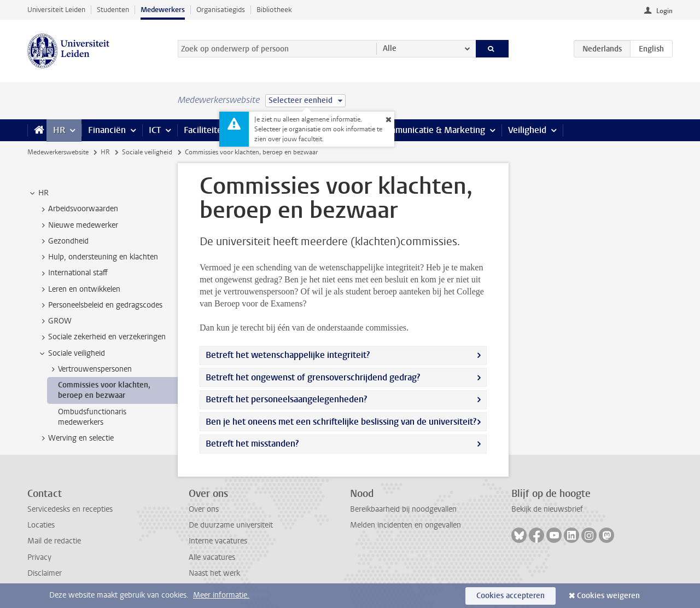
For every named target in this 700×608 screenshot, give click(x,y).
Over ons (204, 509)
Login (664, 11)
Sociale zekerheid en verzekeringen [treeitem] (102, 337)
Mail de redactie (54, 541)
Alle (390, 48)
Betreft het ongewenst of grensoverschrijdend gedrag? (313, 377)
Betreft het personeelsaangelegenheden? (286, 399)
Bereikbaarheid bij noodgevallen (403, 509)
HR (59, 130)
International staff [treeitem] (73, 273)
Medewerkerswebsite (58, 152)
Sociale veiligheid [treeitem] (71, 354)
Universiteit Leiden (56, 10)
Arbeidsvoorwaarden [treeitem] (78, 209)
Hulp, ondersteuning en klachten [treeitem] (98, 257)
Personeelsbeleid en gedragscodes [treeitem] (100, 305)
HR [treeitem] (38, 193)
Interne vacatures (218, 541)
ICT (155, 130)
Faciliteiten (205, 130)
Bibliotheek (274, 10)
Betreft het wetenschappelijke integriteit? (288, 355)
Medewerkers (163, 10)
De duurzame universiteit (231, 525)
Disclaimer (45, 573)
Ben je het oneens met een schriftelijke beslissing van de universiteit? (341, 422)
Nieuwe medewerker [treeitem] (78, 225)
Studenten (113, 10)
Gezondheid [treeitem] (63, 241)
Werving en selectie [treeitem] (76, 438)
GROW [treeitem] (55, 321)
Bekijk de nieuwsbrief (547, 509)
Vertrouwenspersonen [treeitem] (90, 369)
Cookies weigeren (608, 596)
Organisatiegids (221, 10)
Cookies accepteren (511, 596)
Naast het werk (214, 573)
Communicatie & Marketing (432, 130)
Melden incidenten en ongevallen (406, 525)
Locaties (41, 525)
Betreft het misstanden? (252, 444)
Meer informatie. (221, 595)
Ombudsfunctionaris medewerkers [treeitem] (92, 417)
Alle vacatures (212, 557)
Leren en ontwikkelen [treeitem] (79, 289)
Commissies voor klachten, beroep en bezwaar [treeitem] (104, 390)
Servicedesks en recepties (70, 509)
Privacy (39, 557)
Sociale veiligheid (147, 152)
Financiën (107, 130)
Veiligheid (527, 130)
